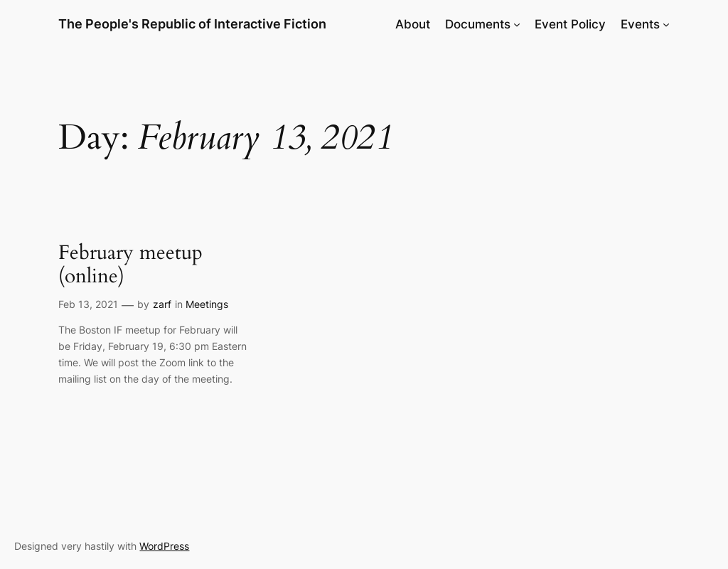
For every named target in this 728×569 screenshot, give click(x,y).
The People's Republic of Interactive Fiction (192, 24)
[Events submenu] (666, 24)
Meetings (207, 304)
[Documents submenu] (517, 24)
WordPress (164, 546)
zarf (162, 304)
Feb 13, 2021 (88, 304)
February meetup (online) (130, 265)
